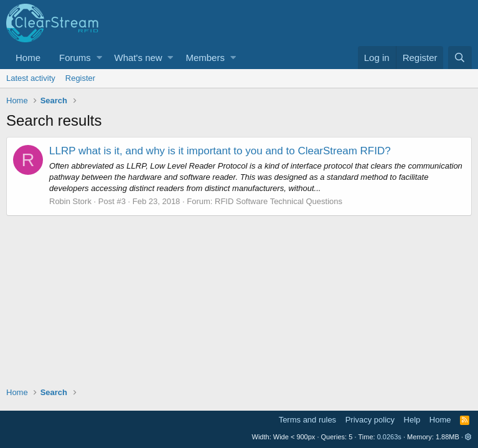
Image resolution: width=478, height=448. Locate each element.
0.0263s (389, 437)
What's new (138, 58)
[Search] (460, 58)
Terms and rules (307, 420)
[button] (99, 58)
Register (80, 78)
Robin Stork (70, 201)
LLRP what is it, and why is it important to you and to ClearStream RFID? (220, 151)
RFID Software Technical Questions (279, 201)
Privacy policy (370, 420)
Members (205, 58)
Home (28, 58)
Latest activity (31, 78)
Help (412, 420)
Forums (75, 58)
